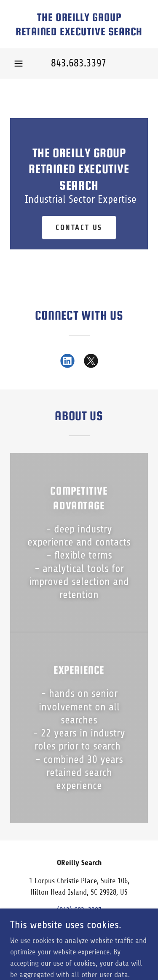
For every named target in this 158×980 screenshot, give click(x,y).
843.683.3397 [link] (79, 63)
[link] (79, 24)
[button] (19, 64)
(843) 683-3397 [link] (79, 910)
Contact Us (79, 228)
